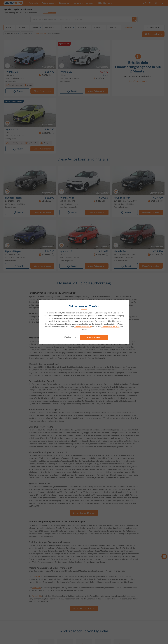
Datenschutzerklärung (83, 327)
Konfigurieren (70, 337)
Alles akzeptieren (94, 337)
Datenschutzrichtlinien (110, 327)
